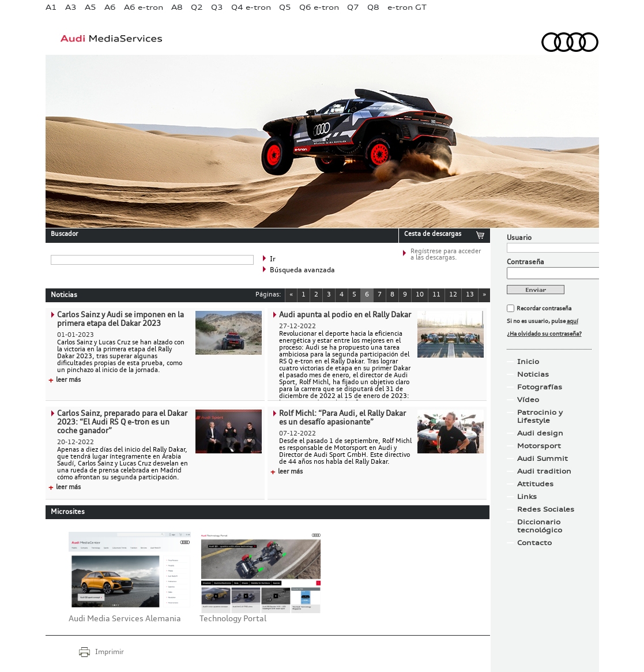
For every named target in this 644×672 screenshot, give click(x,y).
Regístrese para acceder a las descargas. (446, 255)
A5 (91, 7)
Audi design (540, 433)
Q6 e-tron (319, 7)
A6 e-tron (144, 7)
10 (420, 295)
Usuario (519, 238)
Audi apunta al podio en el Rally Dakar (345, 315)
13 (470, 295)
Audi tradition (544, 471)
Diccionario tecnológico (540, 526)
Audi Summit (543, 459)
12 (453, 295)
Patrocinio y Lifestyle (540, 416)
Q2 (197, 7)
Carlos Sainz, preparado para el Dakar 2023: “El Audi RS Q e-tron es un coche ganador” (122, 423)
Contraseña (526, 262)
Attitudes (535, 484)
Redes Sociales (546, 509)
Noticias (533, 374)
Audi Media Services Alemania (125, 619)
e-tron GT (407, 7)
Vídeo (528, 400)
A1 (51, 7)
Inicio (528, 362)
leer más (65, 380)
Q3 (217, 7)
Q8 (373, 7)
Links (527, 497)
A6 (110, 7)
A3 (71, 7)
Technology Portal (233, 619)
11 (436, 295)
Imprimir (110, 652)
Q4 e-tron (251, 7)
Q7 (353, 7)
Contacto (534, 543)
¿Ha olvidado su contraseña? (544, 334)
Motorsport (539, 446)
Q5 (285, 7)
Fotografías (540, 387)
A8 (177, 7)
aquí (573, 321)
